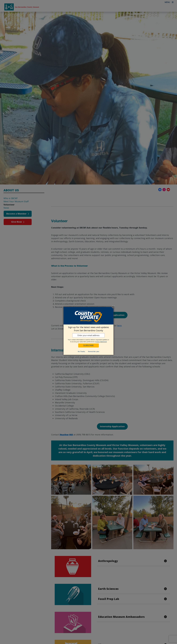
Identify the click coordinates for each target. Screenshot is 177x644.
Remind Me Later (94, 352)
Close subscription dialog (113, 307)
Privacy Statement (101, 342)
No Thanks (81, 352)
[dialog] (88, 331)
